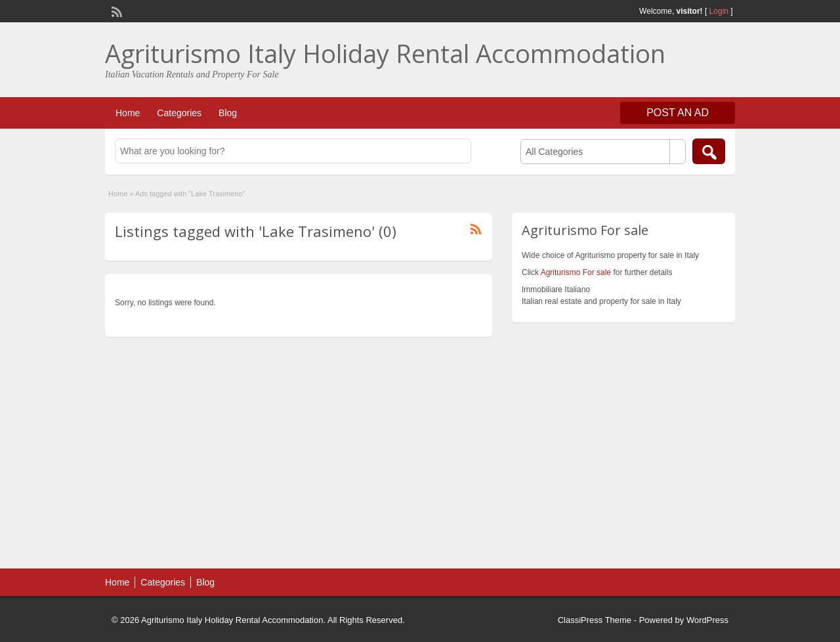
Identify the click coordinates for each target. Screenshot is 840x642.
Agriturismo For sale (576, 272)
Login (719, 11)
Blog (228, 113)
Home (128, 113)
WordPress (707, 620)
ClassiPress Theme (595, 620)
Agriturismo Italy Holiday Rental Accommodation (385, 53)
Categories (179, 113)
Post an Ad (678, 113)
